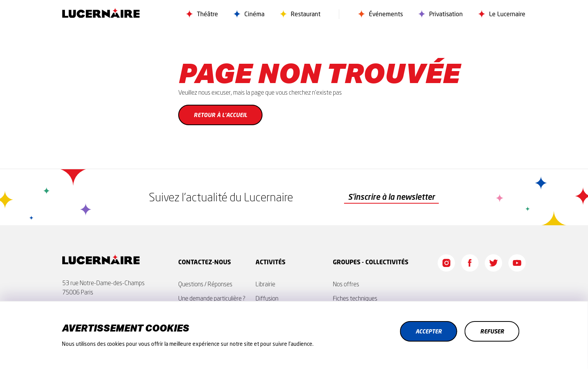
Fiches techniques (355, 298)
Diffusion (267, 298)
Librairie (265, 284)
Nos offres (346, 284)
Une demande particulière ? (212, 298)
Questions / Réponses (205, 284)
